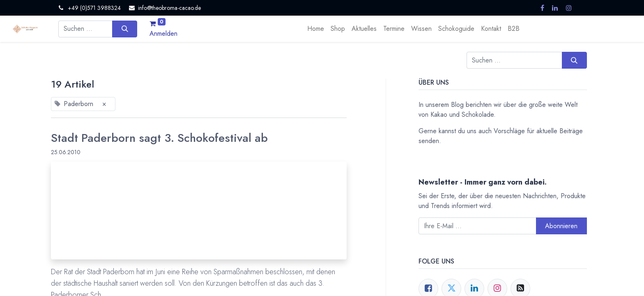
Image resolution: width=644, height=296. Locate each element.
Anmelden (163, 34)
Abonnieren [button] (561, 226)
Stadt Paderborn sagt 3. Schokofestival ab (159, 138)
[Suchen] (125, 29)
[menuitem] (316, 29)
